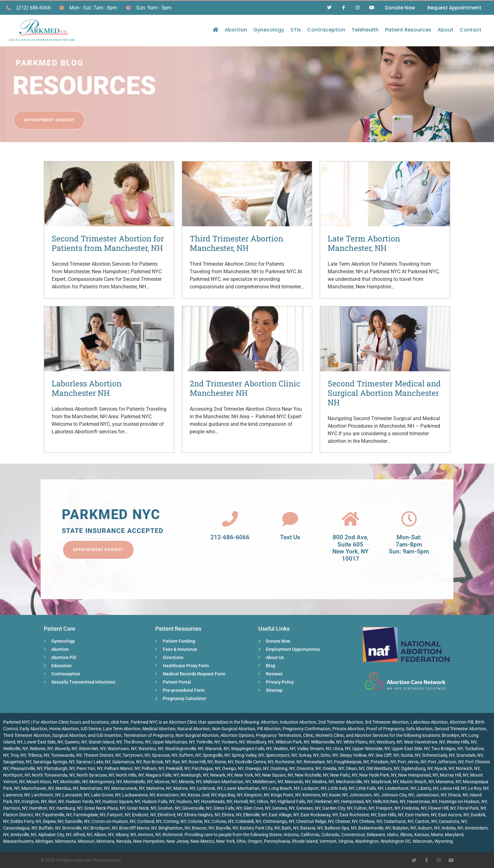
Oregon (255, 841)
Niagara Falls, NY (162, 775)
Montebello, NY (138, 782)
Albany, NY (126, 835)
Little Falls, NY (370, 788)
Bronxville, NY (75, 828)
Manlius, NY (67, 788)
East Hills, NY (391, 815)
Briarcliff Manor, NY (138, 828)
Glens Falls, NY (227, 808)
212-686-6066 (230, 537)
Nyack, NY (444, 768)
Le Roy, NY (478, 788)
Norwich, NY (468, 768)
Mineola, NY (190, 782)
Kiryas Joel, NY (202, 795)
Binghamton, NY (174, 828)
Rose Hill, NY (201, 762)
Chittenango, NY (279, 821)
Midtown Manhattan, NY (227, 782)
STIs (296, 30)
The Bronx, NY (137, 742)
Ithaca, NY (458, 795)
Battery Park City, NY (260, 828)
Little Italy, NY (341, 788)
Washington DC (396, 841)
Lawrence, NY (16, 795)
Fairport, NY (119, 815)
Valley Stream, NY (314, 749)
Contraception (326, 30)
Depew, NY (53, 821)
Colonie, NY (199, 821)
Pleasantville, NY (26, 768)
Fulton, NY (364, 808)
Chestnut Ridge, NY (315, 821)
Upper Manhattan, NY (173, 742)
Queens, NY (76, 742)
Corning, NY (175, 821)
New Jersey (178, 841)
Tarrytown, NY (136, 755)
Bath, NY (290, 828)
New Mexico (202, 841)
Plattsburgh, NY (59, 768)
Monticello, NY (74, 782)
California (310, 835)
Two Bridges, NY (447, 749)
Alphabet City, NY (55, 835)
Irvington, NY (34, 801)
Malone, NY (184, 788)
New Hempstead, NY (418, 775)
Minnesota (66, 841)
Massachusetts (18, 841)
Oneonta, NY (309, 768)
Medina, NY (323, 782)
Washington (367, 841)
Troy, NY (18, 755)
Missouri (86, 841)
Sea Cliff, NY (387, 755)
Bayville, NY (227, 828)
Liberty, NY (428, 788)
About (445, 30)
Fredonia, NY (414, 808)
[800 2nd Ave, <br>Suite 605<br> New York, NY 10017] (350, 519)
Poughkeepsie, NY (351, 762)
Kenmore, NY (315, 795)
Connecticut (353, 835)
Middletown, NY (268, 782)
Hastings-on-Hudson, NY (463, 801)
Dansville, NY (77, 821)
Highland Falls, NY (295, 801)
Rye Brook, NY (157, 762)
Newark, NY (221, 775)
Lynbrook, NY (210, 788)
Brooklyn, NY (454, 735)
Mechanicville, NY (353, 782)
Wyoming (444, 841)
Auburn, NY (429, 828)
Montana (105, 841)
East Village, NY (284, 815)
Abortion (236, 30)
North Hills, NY (130, 775)
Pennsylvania (277, 841)
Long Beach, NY (284, 788)
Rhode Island (305, 841)
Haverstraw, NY (422, 801)
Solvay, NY (309, 755)
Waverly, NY (66, 749)
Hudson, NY (188, 801)
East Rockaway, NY (319, 815)
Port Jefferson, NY (446, 762)
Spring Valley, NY (248, 755)
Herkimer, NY (327, 801)
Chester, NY (346, 821)
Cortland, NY (149, 821)
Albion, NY (104, 835)
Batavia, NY (311, 828)
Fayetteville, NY (57, 815)
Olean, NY (355, 768)
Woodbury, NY (260, 742)
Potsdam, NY (383, 762)
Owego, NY (233, 768)
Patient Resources (408, 30)
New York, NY (247, 775)
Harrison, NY (15, 808)
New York (225, 841)
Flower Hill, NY (442, 808)
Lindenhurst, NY (400, 788)
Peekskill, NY (178, 768)
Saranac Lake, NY (93, 762)
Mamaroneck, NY (128, 788)
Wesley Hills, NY (461, 742)
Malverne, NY (159, 788)
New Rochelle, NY (312, 775)
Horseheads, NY (216, 801)
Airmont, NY (149, 835)
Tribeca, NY (38, 755)
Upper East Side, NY (411, 749)
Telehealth (365, 30)
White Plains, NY (359, 742)
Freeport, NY (388, 808)
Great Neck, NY (141, 808)
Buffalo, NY (50, 828)
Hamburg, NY (69, 808)
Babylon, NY (404, 828)
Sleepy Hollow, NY (357, 755)
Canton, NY (426, 821)
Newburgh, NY (194, 775)
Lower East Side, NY (43, 742)
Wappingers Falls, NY (251, 749)
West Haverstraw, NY (424, 742)
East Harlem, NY (421, 815)
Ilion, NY (56, 801)
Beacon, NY (203, 828)
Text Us (290, 537)
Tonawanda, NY (66, 755)
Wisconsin (423, 841)
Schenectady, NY (438, 755)
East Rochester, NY (358, 815)
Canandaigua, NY (20, 828)
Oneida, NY (333, 768)
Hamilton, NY (42, 808)
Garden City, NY (337, 808)
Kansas (422, 835)
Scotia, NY (411, 755)
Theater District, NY (102, 755)
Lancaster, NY (76, 795)
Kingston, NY (257, 795)
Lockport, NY (314, 788)
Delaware (376, 835)
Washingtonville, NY (184, 749)
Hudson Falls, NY (158, 801)
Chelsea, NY (370, 821)
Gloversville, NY (197, 808)
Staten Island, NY (105, 742)
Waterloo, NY (151, 749)
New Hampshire (149, 841)
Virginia (346, 841)
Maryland (454, 835)
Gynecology (269, 30)
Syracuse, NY (164, 755)
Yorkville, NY (208, 742)
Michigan (44, 841)
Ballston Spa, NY (340, 828)
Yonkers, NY (233, 742)
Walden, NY (284, 749)
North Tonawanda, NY (53, 775)
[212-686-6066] (230, 519)
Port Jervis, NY (412, 762)
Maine (437, 835)
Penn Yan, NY (89, 768)
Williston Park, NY (292, 742)
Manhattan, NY (95, 788)
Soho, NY (329, 755)
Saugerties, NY (17, 762)
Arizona (291, 835)
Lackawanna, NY (139, 795)
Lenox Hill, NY (453, 788)
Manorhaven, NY (37, 788)
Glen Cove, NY (257, 808)
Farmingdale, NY (89, 815)
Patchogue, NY (206, 768)
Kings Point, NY (286, 795)
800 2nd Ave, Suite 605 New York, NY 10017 (350, 548)
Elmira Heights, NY (202, 815)
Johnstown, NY (364, 795)
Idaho (393, 835)
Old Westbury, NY (383, 768)
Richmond (172, 835)
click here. (120, 722)
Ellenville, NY (255, 815)
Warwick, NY (217, 749)
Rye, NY (180, 762)
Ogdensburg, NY (417, 768)
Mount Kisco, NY (42, 782)
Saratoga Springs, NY (54, 762)
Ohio (241, 841)
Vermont (328, 841)
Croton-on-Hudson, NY (113, 821)
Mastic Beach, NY (417, 782)
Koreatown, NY (171, 795)
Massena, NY (448, 782)
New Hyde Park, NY (378, 775)
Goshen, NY (169, 808)
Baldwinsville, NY (374, 828)
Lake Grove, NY (106, 795)
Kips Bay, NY (230, 795)
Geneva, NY (283, 808)
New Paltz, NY (344, 775)
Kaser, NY (338, 795)
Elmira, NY (232, 815)
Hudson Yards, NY (83, 801)
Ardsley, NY (452, 828)
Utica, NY (342, 749)
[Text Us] (290, 519)
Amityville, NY (23, 835)
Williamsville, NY (326, 742)
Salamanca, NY (127, 762)
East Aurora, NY (454, 815)
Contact (471, 30)
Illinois (406, 835)
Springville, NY (216, 755)
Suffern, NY (190, 755)
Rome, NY (224, 762)
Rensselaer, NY (318, 762)
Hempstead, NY (356, 801)
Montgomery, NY (106, 782)
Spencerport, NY (281, 755)
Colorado (330, 835)
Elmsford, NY (170, 815)
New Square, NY (278, 775)
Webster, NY (41, 749)
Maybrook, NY (385, 782)
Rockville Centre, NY (254, 762)
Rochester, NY (288, 762)
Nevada (124, 841)
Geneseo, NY (308, 808)
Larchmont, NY (46, 795)
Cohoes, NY (222, 821)
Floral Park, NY (472, 808)
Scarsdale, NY (469, 755)
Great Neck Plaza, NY (105, 808)
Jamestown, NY (431, 795)
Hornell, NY (244, 801)
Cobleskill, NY (248, 821)
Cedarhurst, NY (398, 821)
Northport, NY (17, 775)
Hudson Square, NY (121, 801)
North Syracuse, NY (95, 775)
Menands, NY (298, 782)
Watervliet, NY (92, 749)
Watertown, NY (122, 749)
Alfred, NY (83, 835)
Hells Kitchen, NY (389, 801)
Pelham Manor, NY (122, 768)
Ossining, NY (282, 768)
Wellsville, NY (15, 749)
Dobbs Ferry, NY (26, 821)
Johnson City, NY (397, 795)
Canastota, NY (453, 821)
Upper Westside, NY (371, 749)
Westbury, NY (389, 742)
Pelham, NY (153, 768)
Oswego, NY (257, 768)
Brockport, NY (104, 828)
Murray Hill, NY (454, 775)
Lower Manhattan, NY (246, 788)
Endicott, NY (144, 815)
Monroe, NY (166, 782)
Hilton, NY (266, 801)
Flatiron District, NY (22, 815)
